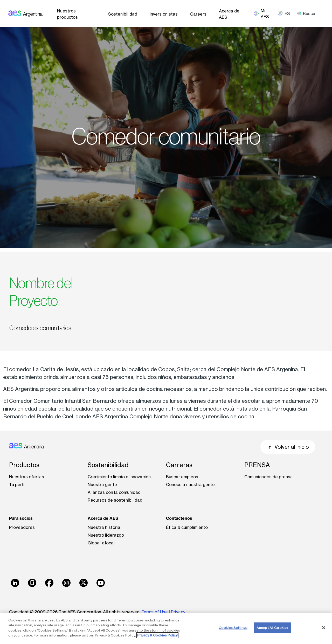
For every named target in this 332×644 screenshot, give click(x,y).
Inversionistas (164, 14)
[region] (166, 628)
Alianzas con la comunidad (114, 492)
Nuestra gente (102, 484)
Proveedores (22, 527)
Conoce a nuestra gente (190, 484)
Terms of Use (155, 612)
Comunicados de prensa (269, 477)
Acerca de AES (229, 14)
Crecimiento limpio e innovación (119, 477)
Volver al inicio (288, 447)
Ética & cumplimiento (187, 527)
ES (287, 13)
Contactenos (179, 518)
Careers (198, 14)
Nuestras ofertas (27, 477)
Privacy (178, 612)
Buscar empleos (182, 477)
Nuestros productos (67, 14)
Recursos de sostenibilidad (115, 500)
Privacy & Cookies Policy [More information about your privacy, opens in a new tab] (157, 635)
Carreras (179, 465)
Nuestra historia (104, 527)
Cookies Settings (233, 628)
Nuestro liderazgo (106, 535)
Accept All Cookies (272, 628)
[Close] (324, 628)
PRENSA (257, 465)
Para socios (21, 518)
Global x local (101, 543)
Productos (24, 465)
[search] (309, 13)
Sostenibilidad (123, 14)
